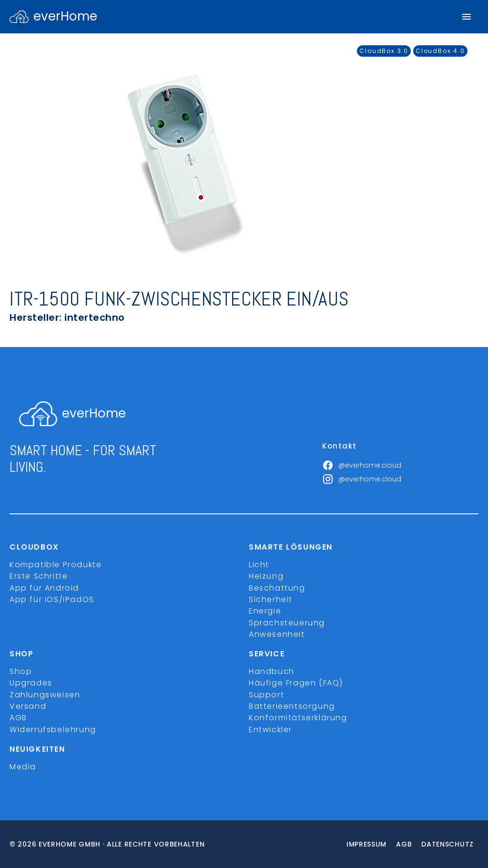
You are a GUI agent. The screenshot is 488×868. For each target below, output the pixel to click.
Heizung (266, 576)
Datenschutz (447, 844)
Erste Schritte (39, 576)
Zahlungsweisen (45, 695)
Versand (28, 706)
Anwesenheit (277, 634)
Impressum (366, 844)
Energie (265, 611)
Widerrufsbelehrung (53, 730)
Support (266, 695)
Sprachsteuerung (287, 623)
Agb (404, 844)
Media (23, 767)
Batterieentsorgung (292, 706)
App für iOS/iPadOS (52, 599)
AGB (18, 718)
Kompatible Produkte (56, 565)
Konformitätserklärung (298, 718)
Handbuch (272, 671)
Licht (259, 565)
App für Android (44, 588)
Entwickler (270, 730)
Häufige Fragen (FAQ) (296, 683)
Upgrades (31, 683)
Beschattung (277, 588)
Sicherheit (271, 599)
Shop (21, 671)
